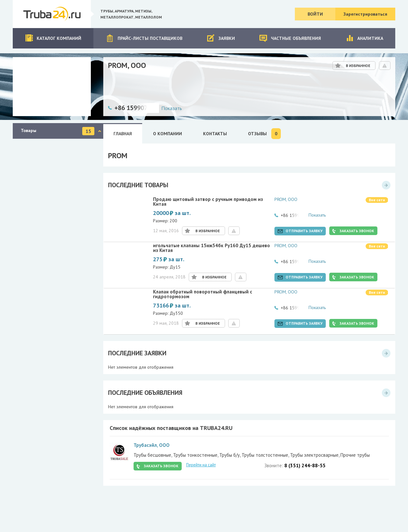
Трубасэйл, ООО (152, 445)
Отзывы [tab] (264, 134)
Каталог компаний (53, 38)
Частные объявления (290, 38)
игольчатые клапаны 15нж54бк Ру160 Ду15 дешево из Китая (211, 248)
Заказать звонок (357, 231)
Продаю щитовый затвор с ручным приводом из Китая (208, 202)
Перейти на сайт (201, 465)
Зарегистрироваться (365, 14)
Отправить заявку (304, 231)
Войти (315, 14)
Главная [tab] (123, 134)
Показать (172, 108)
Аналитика (364, 38)
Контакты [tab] (215, 134)
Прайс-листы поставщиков (144, 38)
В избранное (358, 66)
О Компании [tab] (168, 134)
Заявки (221, 38)
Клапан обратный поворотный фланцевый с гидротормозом (203, 294)
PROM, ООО (286, 199)
